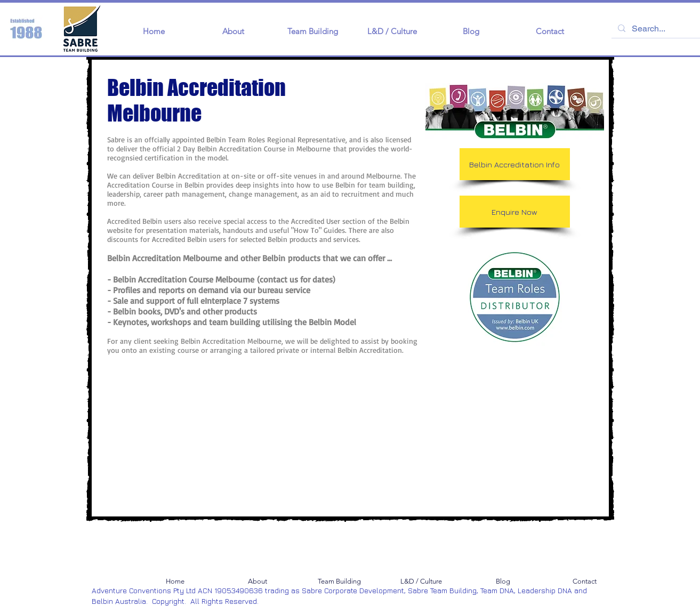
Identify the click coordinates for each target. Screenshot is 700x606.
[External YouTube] (198, 451)
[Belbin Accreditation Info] (515, 164)
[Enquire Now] (515, 212)
